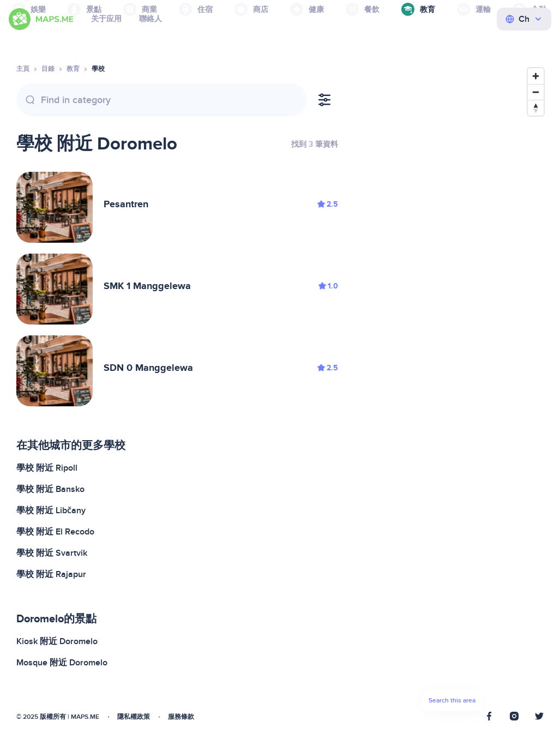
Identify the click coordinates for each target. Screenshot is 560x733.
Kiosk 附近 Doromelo (57, 641)
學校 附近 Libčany (51, 510)
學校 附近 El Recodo (55, 532)
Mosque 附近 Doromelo (62, 663)
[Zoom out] (536, 92)
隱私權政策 (134, 717)
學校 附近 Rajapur (51, 574)
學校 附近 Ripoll (47, 468)
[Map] (452, 392)
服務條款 (181, 717)
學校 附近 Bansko (50, 489)
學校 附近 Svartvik (52, 553)
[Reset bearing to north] (536, 108)
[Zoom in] (536, 76)
